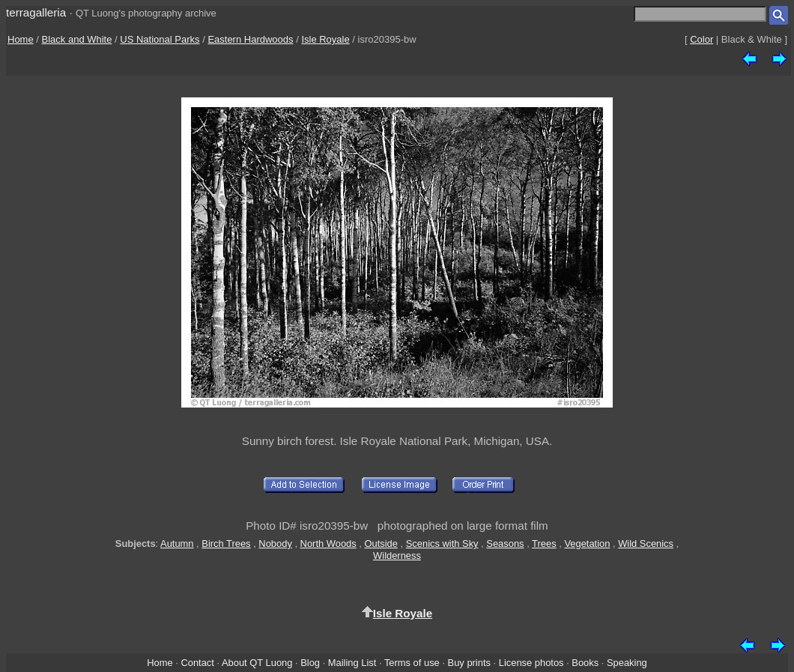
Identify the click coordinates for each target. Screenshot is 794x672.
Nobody (275, 544)
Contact (197, 663)
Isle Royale (325, 39)
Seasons (505, 544)
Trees (544, 544)
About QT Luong (257, 663)
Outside (381, 544)
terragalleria (36, 12)
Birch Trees (226, 544)
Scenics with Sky (442, 544)
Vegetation (587, 544)
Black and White (77, 39)
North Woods (328, 544)
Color (701, 39)
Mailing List (352, 663)
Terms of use (412, 663)
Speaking (627, 663)
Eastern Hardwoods (250, 39)
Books (585, 663)
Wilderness (397, 556)
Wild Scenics (646, 544)
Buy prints (469, 663)
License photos (531, 663)
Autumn (177, 544)
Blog (310, 663)
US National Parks (160, 39)
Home (21, 39)
